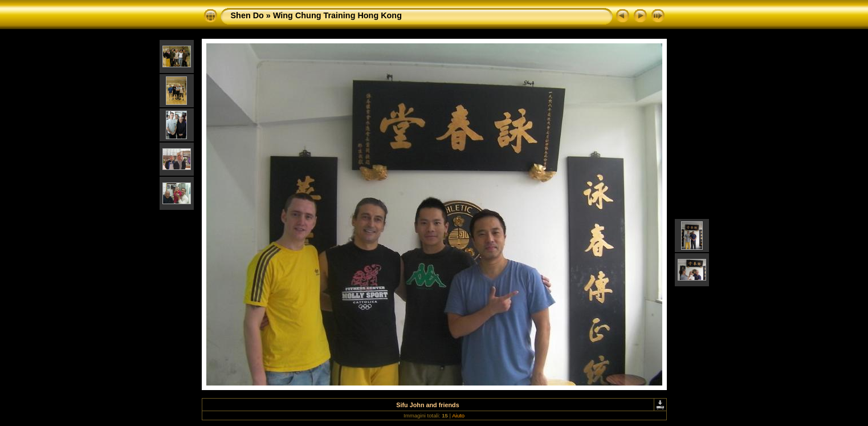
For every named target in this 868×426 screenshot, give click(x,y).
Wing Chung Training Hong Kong (337, 15)
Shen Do (247, 15)
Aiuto (458, 415)
